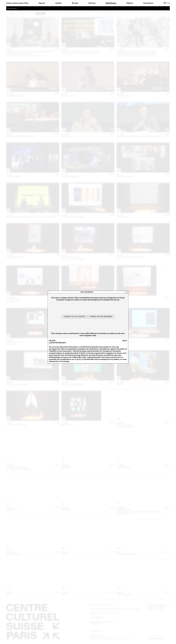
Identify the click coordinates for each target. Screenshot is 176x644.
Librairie (58, 3)
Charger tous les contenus (75, 317)
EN (169, 3)
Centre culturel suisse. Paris (17, 3)
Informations (148, 3)
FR (165, 3)
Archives (92, 3)
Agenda (42, 3)
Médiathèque (111, 3)
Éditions (130, 3)
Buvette (75, 3)
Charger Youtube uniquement (101, 317)
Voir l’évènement (87, 292)
